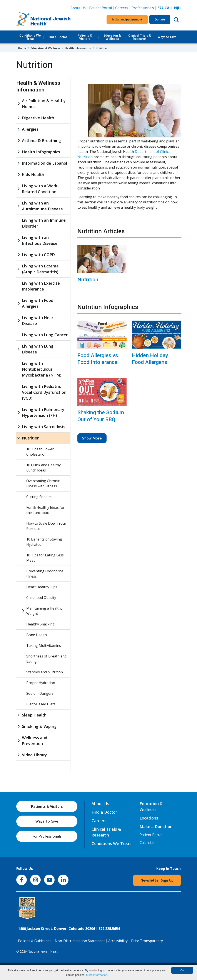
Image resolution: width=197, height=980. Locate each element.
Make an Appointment (127, 19)
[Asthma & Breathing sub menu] (18, 141)
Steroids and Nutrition (45, 672)
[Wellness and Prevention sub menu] (18, 741)
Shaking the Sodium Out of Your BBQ (101, 416)
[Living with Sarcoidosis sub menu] (18, 427)
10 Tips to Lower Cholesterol (40, 452)
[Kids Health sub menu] (18, 175)
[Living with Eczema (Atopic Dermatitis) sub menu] (18, 269)
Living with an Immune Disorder (44, 223)
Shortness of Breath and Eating (46, 659)
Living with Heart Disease (38, 320)
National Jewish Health (43, 951)
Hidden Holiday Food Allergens (150, 359)
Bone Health (37, 635)
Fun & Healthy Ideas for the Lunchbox (45, 510)
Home (22, 48)
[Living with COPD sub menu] (18, 255)
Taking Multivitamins (44, 645)
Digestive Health (38, 118)
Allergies (30, 129)
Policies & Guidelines (35, 941)
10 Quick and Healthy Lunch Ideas (43, 468)
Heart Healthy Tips (42, 587)
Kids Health (33, 174)
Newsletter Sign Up (157, 880)
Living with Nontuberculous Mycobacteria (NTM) (42, 369)
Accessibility (118, 941)
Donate (160, 19)
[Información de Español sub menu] (18, 163)
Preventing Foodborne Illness (45, 574)
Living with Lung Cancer (45, 335)
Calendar (147, 843)
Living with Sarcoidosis (44, 427)
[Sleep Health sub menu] (18, 715)
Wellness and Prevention (35, 741)
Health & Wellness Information (38, 86)
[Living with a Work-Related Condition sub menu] (18, 189)
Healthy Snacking (40, 624)
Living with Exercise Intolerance (41, 286)
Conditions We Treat (30, 37)
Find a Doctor (57, 37)
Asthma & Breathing (41, 140)
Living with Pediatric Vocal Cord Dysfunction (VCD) (44, 392)
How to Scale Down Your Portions (46, 526)
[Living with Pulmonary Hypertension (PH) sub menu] (18, 412)
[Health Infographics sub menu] (18, 152)
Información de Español (45, 163)
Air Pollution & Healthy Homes (44, 104)
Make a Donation (156, 826)
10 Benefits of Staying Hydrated (44, 542)
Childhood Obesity (41, 598)
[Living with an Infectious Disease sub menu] (18, 240)
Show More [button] (92, 438)
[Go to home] (43, 20)
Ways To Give (47, 821)
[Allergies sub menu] (18, 129)
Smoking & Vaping (39, 726)
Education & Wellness (112, 37)
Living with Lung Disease (38, 349)
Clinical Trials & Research (140, 37)
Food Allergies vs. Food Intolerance (98, 359)
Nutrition (88, 280)
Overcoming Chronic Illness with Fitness (43, 483)
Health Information (78, 48)
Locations (149, 818)
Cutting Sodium (39, 497)
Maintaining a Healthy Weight (44, 611)
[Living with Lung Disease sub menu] (18, 349)
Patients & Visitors (85, 37)
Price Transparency (147, 941)
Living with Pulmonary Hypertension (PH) (43, 412)
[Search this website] (176, 20)
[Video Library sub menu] (18, 755)
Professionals (143, 8)
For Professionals (47, 836)
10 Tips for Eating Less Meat (45, 558)
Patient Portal (100, 8)
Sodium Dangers (40, 693)
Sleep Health (34, 715)
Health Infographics (41, 152)
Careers (123, 8)
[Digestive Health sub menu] (18, 118)
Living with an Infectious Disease (40, 240)
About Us (78, 8)
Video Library (34, 755)
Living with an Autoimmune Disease (42, 206)
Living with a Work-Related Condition (40, 189)
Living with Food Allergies (38, 303)
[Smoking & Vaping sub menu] (18, 726)
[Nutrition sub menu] (18, 438)
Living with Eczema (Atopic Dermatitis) (40, 269)
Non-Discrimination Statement (80, 941)
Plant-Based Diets (41, 704)
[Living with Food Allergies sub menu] (18, 303)
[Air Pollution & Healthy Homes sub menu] (18, 104)
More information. (97, 975)
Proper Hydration (41, 683)
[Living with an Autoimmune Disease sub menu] (18, 206)
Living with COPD (38, 255)
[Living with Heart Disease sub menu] (18, 321)
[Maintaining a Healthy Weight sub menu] (23, 611)
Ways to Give (167, 37)
